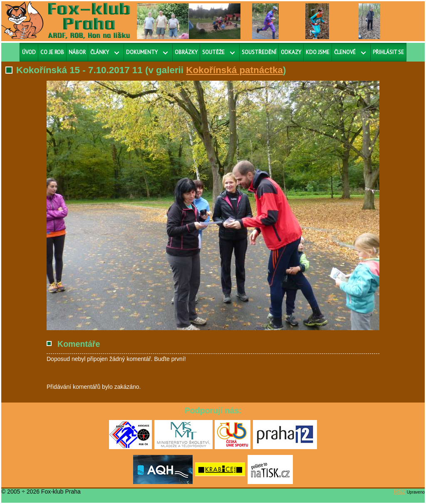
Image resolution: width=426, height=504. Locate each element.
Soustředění (259, 52)
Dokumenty (142, 52)
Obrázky (186, 52)
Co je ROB (52, 52)
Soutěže (213, 52)
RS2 (400, 492)
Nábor (77, 52)
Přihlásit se (388, 52)
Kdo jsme (318, 52)
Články (100, 52)
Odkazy (291, 52)
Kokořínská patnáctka (234, 70)
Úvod (29, 52)
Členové (345, 52)
